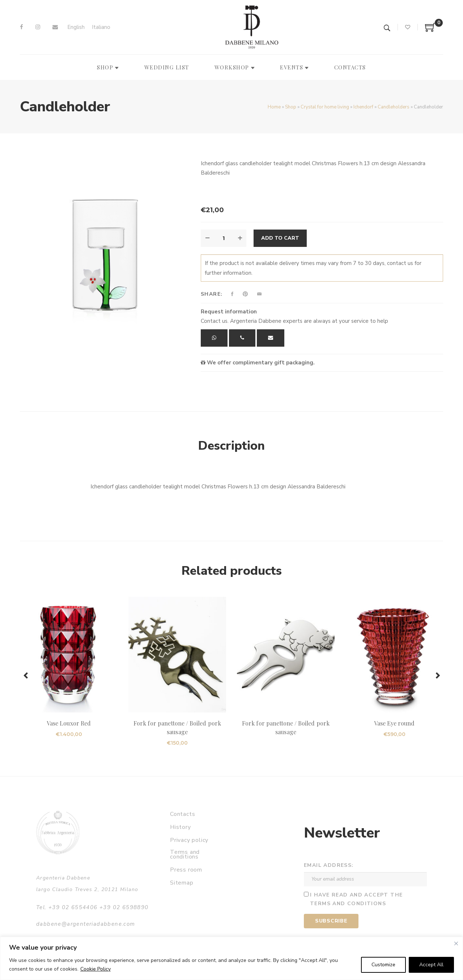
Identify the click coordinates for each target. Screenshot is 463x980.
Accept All (431, 965)
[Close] (456, 943)
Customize (383, 965)
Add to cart (280, 238)
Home (274, 107)
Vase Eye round (394, 723)
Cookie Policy (95, 969)
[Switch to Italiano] (101, 27)
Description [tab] (231, 446)
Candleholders (394, 107)
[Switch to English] (76, 27)
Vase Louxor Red (69, 723)
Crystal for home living (325, 107)
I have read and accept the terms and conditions (356, 899)
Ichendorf (363, 107)
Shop (291, 107)
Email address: (329, 865)
